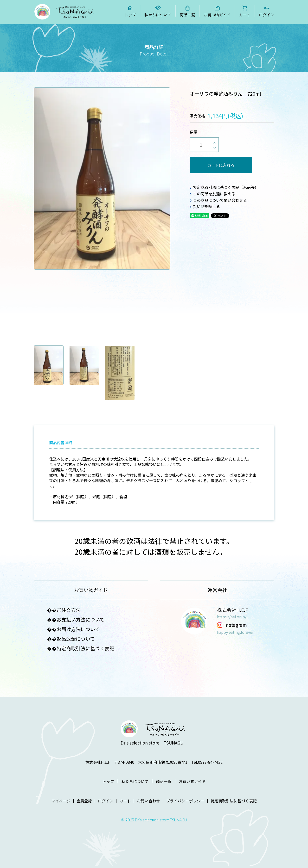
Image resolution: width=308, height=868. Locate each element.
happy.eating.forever (235, 632)
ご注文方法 (69, 610)
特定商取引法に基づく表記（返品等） (226, 187)
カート (245, 14)
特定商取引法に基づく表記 (85, 648)
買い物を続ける (206, 206)
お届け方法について (78, 629)
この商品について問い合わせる (220, 200)
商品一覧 (187, 14)
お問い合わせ (148, 801)
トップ (130, 14)
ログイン (267, 14)
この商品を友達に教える (214, 194)
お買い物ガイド (217, 14)
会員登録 (84, 801)
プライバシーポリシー (185, 801)
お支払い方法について (80, 619)
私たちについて (158, 14)
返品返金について (76, 639)
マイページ (61, 801)
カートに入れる (221, 165)
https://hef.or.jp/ (232, 617)
